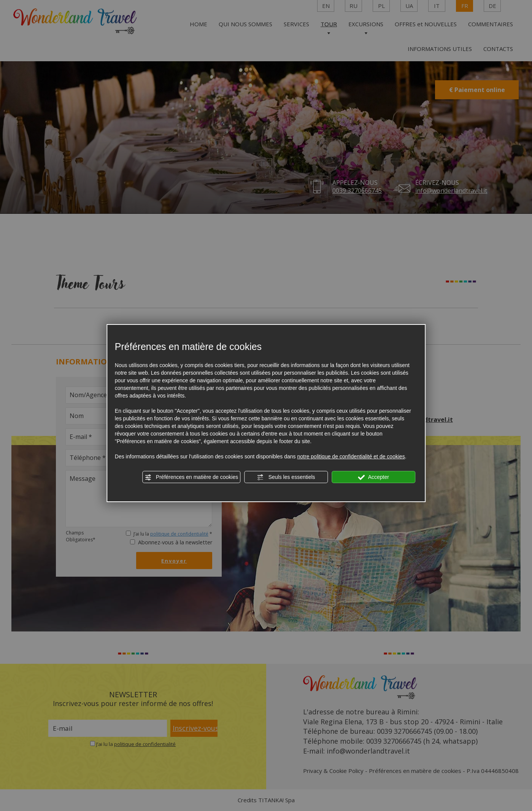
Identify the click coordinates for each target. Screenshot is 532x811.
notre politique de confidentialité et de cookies (351, 456)
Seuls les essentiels (286, 477)
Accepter (374, 477)
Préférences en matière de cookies (191, 477)
